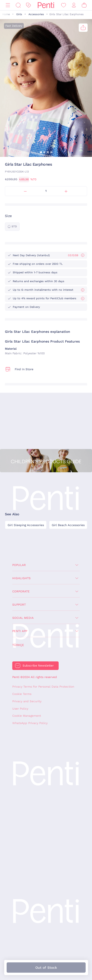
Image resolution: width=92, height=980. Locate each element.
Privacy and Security (27, 701)
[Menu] (8, 5)
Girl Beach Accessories (68, 525)
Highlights (21, 578)
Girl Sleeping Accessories (26, 525)
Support (19, 605)
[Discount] (28, 5)
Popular (19, 565)
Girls (19, 14)
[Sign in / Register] (74, 5)
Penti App (20, 631)
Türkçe (18, 645)
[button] (41, 152)
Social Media (23, 618)
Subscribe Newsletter (38, 666)
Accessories (36, 14)
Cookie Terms (22, 694)
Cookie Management (27, 716)
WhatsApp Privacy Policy (30, 723)
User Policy (20, 709)
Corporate (21, 591)
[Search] (18, 5)
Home (6, 14)
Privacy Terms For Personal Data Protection (43, 687)
